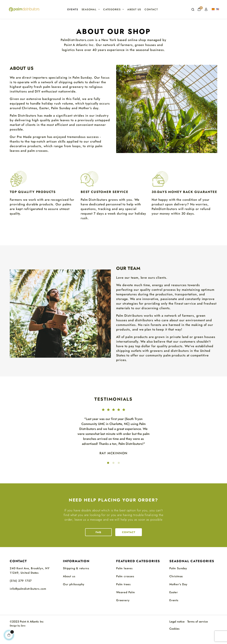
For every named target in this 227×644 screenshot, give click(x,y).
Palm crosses (125, 586)
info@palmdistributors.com (28, 598)
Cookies (174, 638)
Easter (174, 602)
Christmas (176, 586)
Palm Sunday (178, 578)
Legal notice (177, 631)
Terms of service (198, 631)
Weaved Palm (126, 602)
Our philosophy (74, 594)
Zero (23, 635)
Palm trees (123, 594)
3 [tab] (119, 472)
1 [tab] (108, 472)
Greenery (123, 609)
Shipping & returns (76, 578)
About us (69, 586)
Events (174, 609)
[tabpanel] (114, 436)
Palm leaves (124, 578)
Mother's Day (178, 594)
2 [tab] (113, 472)
